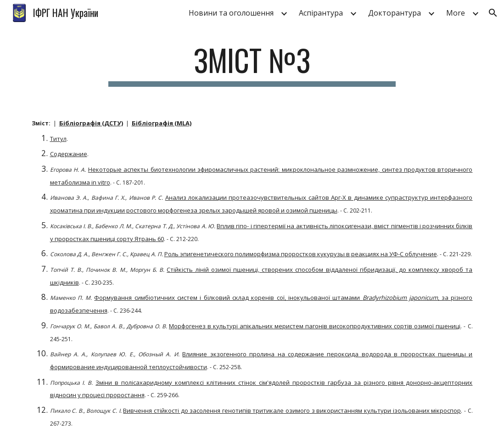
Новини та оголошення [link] (231, 13)
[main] (252, 65)
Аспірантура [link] (321, 13)
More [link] (456, 13)
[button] (493, 13)
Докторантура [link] (395, 13)
